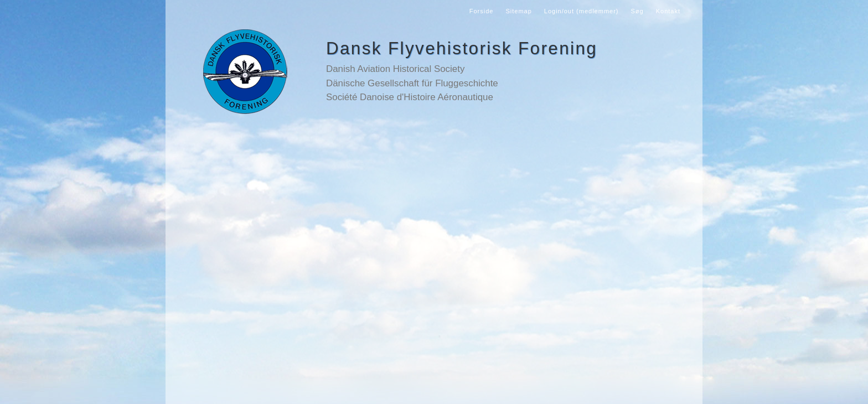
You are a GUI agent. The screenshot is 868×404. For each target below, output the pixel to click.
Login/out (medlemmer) (582, 11)
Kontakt (668, 11)
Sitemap (518, 11)
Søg (637, 11)
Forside (482, 11)
